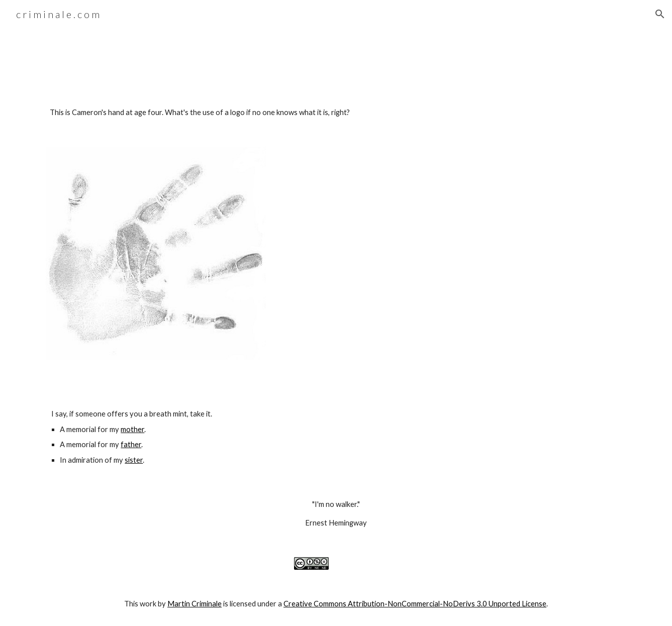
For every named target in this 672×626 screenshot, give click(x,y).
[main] (336, 113)
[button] (660, 14)
